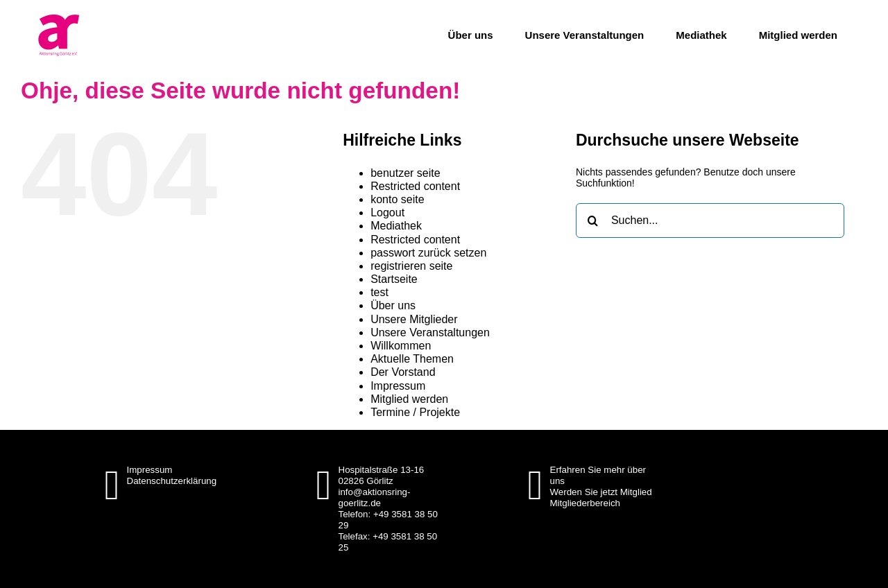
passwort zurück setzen (428, 253)
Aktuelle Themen (412, 359)
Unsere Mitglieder (414, 319)
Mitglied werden (409, 399)
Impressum (398, 386)
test (379, 292)
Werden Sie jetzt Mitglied (601, 492)
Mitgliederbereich (586, 503)
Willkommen (401, 346)
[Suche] (593, 220)
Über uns (393, 305)
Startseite (394, 279)
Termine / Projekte (415, 412)
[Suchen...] (710, 220)
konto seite (397, 199)
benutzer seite (405, 173)
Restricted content (415, 186)
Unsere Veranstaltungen (430, 332)
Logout (387, 213)
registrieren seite (411, 266)
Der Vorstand (403, 372)
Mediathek (396, 226)
